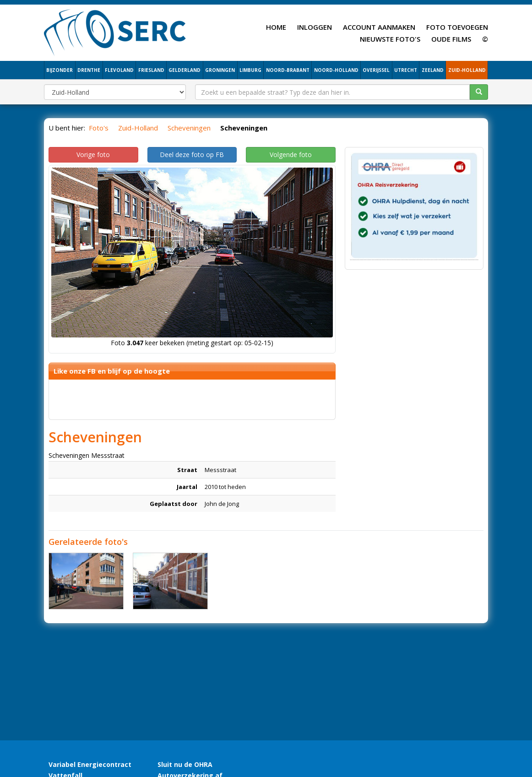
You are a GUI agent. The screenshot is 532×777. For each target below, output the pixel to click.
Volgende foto (291, 155)
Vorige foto (93, 155)
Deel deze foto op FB (192, 155)
